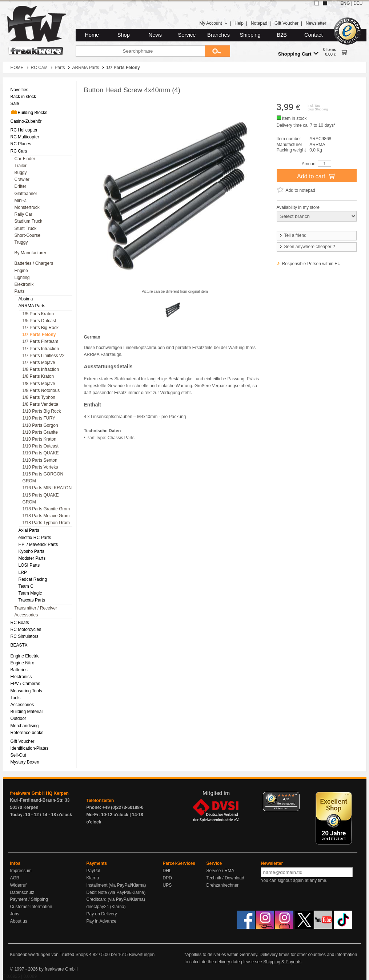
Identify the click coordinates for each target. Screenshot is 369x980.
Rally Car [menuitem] (23, 214)
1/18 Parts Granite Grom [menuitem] (46, 509)
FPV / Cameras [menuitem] (25, 684)
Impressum (21, 871)
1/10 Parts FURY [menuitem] (39, 418)
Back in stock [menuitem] (23, 97)
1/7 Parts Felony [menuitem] (39, 335)
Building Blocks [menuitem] (29, 112)
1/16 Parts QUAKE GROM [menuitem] (41, 499)
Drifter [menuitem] (21, 186)
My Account (213, 23)
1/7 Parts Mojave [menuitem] (39, 363)
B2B (282, 35)
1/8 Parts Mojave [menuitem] (39, 384)
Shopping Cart (298, 54)
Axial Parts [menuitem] (29, 530)
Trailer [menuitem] (21, 166)
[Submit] (217, 51)
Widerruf (18, 885)
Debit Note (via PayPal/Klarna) (116, 892)
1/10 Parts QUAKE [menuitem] (41, 453)
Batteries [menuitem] (19, 670)
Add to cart (316, 176)
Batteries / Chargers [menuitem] (34, 263)
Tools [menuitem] (16, 698)
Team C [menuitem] (26, 586)
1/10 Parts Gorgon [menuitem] (40, 425)
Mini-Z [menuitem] (21, 201)
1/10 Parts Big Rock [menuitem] (42, 411)
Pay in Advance (102, 921)
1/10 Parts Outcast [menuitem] (41, 446)
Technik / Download (225, 878)
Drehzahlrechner (223, 885)
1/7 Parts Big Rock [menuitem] (41, 328)
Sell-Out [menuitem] (18, 755)
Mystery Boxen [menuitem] (25, 762)
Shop (124, 35)
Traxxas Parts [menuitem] (32, 600)
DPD (167, 878)
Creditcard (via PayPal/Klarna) (116, 899)
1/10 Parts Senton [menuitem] (40, 460)
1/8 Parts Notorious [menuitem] (41, 390)
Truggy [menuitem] (21, 242)
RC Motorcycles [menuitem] (26, 629)
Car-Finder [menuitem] (25, 159)
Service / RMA (220, 871)
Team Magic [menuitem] (30, 593)
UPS (167, 885)
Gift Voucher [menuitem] (23, 741)
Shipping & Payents (282, 962)
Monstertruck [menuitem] (27, 207)
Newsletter (316, 23)
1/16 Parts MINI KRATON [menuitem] (47, 488)
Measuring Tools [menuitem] (26, 691)
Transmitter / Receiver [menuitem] (36, 608)
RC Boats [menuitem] (20, 623)
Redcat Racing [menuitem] (33, 579)
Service (187, 35)
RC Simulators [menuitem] (25, 636)
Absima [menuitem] (26, 299)
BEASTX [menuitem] (19, 645)
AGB (15, 878)
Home (92, 35)
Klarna (93, 878)
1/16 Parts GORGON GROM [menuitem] (43, 477)
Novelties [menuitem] (19, 90)
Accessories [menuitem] (26, 615)
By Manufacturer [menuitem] (31, 253)
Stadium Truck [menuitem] (29, 221)
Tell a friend (293, 235)
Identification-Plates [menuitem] (30, 748)
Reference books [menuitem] (27, 733)
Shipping (250, 35)
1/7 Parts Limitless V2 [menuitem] (44, 356)
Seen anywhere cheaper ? (307, 247)
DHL (167, 871)
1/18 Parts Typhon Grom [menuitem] (46, 523)
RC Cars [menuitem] (19, 151)
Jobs (15, 914)
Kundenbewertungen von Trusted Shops (49, 955)
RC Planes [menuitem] (21, 144)
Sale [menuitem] (15, 104)
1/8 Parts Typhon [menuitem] (39, 397)
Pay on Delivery (102, 914)
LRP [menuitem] (23, 572)
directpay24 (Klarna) (106, 907)
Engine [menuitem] (21, 271)
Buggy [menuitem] (21, 173)
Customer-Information (31, 907)
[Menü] (295, 796)
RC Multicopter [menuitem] (25, 137)
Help (239, 23)
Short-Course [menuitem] (27, 235)
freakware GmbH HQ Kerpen (39, 793)
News (155, 35)
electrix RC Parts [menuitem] (35, 538)
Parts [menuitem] (20, 291)
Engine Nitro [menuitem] (23, 663)
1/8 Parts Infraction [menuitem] (41, 369)
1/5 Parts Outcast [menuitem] (39, 321)
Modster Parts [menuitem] (32, 558)
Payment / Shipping (29, 899)
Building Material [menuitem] (27, 712)
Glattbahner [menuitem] (26, 194)
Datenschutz (22, 892)
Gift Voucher (286, 23)
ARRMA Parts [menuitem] (32, 306)
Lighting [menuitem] (22, 278)
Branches (218, 35)
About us (19, 921)
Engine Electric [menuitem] (25, 656)
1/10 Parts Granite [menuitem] (40, 432)
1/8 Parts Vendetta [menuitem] (41, 404)
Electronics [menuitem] (21, 677)
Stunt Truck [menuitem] (26, 228)
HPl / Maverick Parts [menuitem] (38, 544)
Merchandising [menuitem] (25, 726)
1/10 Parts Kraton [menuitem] (39, 439)
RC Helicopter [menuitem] (24, 130)
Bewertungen (142, 955)
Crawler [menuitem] (22, 179)
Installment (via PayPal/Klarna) (116, 885)
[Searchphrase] (140, 51)
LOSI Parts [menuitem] (29, 565)
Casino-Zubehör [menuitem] (26, 121)
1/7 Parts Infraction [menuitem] (41, 349)
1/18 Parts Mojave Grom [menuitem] (46, 516)
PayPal (93, 871)
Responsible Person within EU (311, 264)
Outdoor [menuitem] (18, 718)
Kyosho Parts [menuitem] (31, 551)
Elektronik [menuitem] (24, 284)
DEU (358, 3)
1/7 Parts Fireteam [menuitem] (41, 341)
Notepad (259, 23)
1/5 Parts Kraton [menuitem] (38, 314)
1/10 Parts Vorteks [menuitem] (40, 467)
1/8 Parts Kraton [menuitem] (38, 376)
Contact (314, 35)
